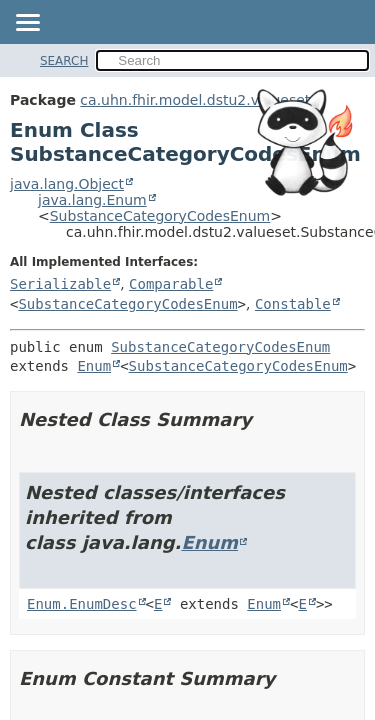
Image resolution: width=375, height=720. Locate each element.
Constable (293, 304)
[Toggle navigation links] (27, 24)
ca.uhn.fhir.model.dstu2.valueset (195, 100)
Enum (94, 366)
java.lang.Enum (92, 200)
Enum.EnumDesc (82, 604)
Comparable (171, 284)
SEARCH (64, 61)
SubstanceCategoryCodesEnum (160, 216)
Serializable (60, 284)
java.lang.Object (67, 184)
